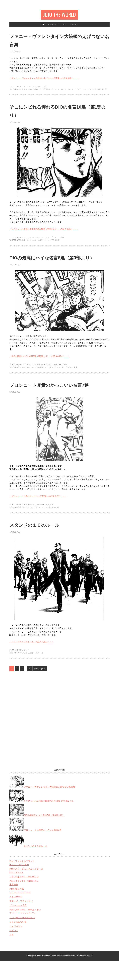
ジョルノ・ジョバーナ (20, 912)
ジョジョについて (18, 941)
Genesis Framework (67, 975)
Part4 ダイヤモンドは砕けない (24, 900)
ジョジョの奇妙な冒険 (35, 243)
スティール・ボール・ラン (65, 92)
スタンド (25, 670)
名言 (45, 89)
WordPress (81, 975)
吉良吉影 (14, 904)
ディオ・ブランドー (52, 240)
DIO (24, 243)
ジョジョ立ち (16, 946)
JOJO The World (60, 15)
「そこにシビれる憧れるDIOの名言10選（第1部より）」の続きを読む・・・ (44, 232)
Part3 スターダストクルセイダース (49, 376)
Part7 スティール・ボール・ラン (25, 929)
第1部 (57, 243)
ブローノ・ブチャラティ (21, 920)
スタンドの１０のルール (48, 544)
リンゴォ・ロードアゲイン (22, 937)
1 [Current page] (12, 688)
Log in (90, 975)
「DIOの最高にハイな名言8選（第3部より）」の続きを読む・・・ (39, 367)
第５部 (48, 527)
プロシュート (35, 527)
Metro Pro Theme (49, 975)
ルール (41, 672)
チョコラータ (16, 916)
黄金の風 (55, 527)
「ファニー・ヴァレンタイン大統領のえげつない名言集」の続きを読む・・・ (44, 81)
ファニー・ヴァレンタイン (32, 89)
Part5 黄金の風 (28, 524)
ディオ (47, 243)
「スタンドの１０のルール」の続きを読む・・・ (31, 661)
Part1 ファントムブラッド (33, 240)
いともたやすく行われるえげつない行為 (38, 92)
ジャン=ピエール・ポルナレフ (24, 896)
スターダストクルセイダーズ (56, 379)
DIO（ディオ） (28, 376)
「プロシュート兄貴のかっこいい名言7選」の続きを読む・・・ (38, 516)
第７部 (104, 92)
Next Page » (40, 688)
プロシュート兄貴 (42, 524)
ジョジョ (26, 527)
